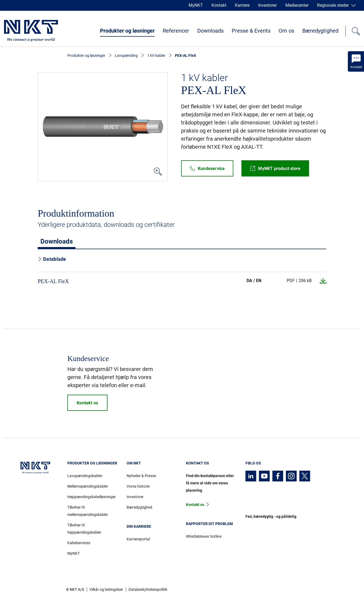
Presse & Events (251, 31)
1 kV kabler (156, 55)
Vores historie (138, 486)
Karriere (242, 5)
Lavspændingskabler (85, 476)
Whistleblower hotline (204, 536)
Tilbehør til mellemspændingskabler (88, 511)
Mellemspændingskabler (88, 486)
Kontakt (219, 5)
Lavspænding (126, 55)
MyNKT (196, 5)
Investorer (267, 5)
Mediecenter (297, 5)
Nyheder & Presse (141, 476)
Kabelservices (79, 543)
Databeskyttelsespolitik (148, 589)
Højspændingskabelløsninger (92, 497)
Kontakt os (195, 505)
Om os (286, 31)
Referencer (176, 31)
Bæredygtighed (320, 31)
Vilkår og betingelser (106, 589)
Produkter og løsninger (127, 31)
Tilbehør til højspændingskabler (84, 529)
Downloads (210, 31)
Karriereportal (138, 539)
